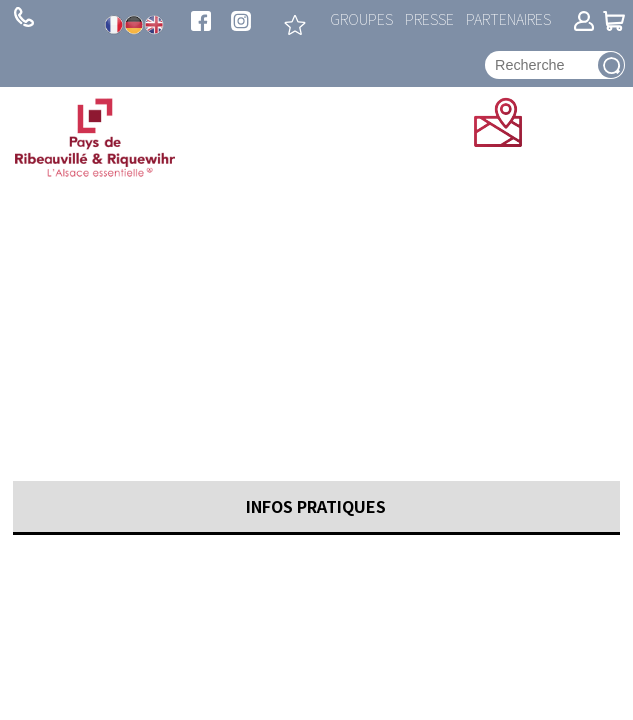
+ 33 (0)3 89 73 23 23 (24, 17)
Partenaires (508, 18)
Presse (429, 18)
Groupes (361, 18)
